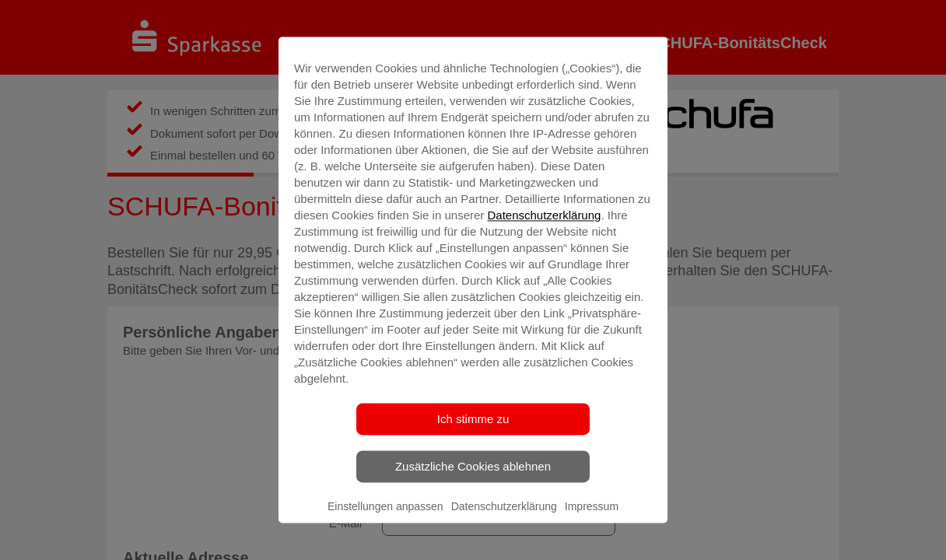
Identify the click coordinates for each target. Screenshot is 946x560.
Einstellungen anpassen (385, 506)
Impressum (592, 506)
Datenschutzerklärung (544, 215)
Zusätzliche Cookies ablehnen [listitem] (473, 466)
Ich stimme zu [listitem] (473, 419)
